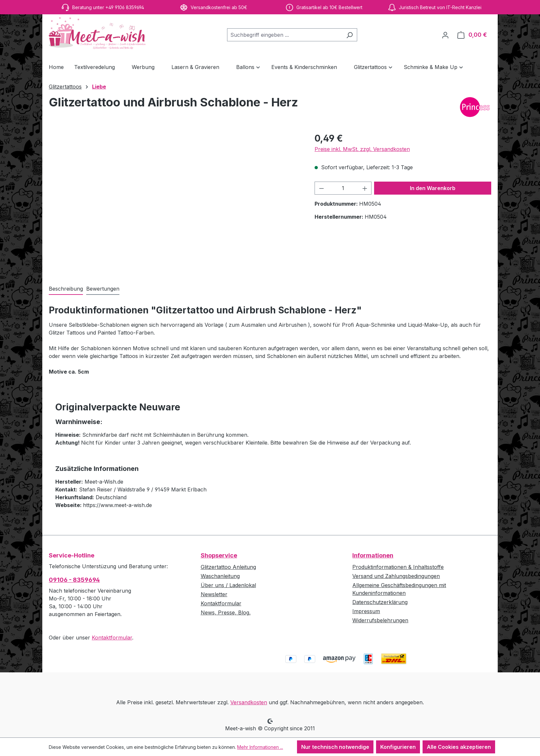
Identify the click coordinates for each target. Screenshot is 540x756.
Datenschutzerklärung (380, 602)
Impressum (366, 611)
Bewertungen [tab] (103, 289)
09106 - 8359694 (74, 580)
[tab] (66, 289)
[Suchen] (350, 35)
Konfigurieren (398, 747)
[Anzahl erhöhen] (365, 188)
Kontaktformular (112, 638)
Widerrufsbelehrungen (380, 620)
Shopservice (219, 555)
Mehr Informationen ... (260, 747)
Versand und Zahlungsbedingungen (396, 576)
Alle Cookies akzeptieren (459, 747)
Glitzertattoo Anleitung (228, 567)
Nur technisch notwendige (335, 747)
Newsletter (214, 594)
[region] (175, 201)
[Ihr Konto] (445, 35)
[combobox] (285, 35)
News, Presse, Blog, (226, 612)
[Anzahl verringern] (321, 188)
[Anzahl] (343, 188)
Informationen (373, 555)
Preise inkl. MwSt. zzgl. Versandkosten (362, 149)
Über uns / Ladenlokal (228, 585)
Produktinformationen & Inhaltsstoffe (398, 567)
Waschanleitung (220, 576)
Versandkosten (249, 702)
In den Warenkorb (433, 188)
